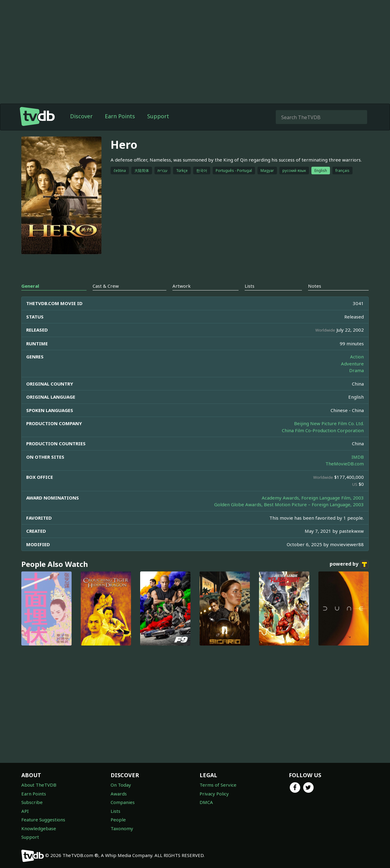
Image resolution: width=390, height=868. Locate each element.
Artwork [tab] (182, 286)
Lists (115, 811)
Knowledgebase (39, 828)
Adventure (352, 364)
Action (357, 357)
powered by (349, 564)
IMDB (358, 457)
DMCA (206, 802)
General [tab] (30, 286)
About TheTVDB (39, 785)
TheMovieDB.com (345, 464)
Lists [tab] (250, 286)
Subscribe (32, 802)
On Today (121, 785)
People (118, 820)
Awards (119, 794)
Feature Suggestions (43, 820)
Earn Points (120, 116)
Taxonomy (122, 828)
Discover (81, 116)
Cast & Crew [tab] (106, 286)
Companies (123, 802)
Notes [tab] (315, 286)
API (25, 811)
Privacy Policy (214, 794)
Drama (356, 370)
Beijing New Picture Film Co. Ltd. (329, 423)
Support (158, 116)
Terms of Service (218, 785)
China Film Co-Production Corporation (323, 430)
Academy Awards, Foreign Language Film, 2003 (313, 498)
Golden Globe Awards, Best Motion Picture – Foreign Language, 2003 (289, 504)
